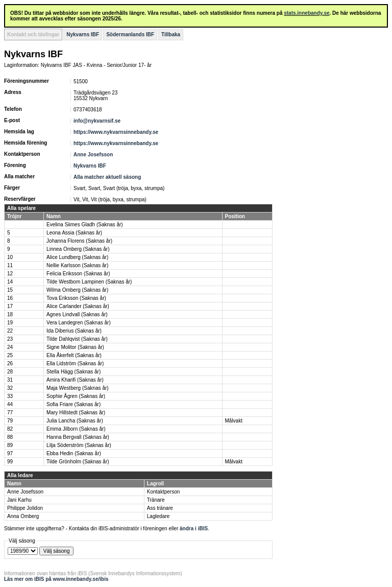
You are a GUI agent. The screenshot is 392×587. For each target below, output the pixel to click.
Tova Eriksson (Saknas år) (76, 298)
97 (10, 453)
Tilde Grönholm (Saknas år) (78, 462)
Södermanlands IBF (130, 34)
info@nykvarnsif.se (97, 121)
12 (10, 274)
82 (10, 429)
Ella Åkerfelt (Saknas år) (74, 355)
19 (10, 323)
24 (10, 347)
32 (10, 388)
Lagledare (158, 516)
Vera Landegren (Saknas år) (79, 323)
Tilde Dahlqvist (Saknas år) (77, 339)
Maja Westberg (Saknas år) (78, 388)
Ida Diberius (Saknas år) (74, 331)
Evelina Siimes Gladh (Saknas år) (85, 225)
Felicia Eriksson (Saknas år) (78, 274)
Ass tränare (160, 508)
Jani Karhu (19, 500)
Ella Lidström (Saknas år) (75, 363)
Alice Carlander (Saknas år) (78, 306)
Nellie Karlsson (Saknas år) (77, 265)
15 (10, 290)
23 (10, 339)
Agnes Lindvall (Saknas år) (77, 314)
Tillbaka (171, 34)
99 (10, 462)
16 (10, 298)
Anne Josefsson (93, 155)
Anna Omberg (23, 516)
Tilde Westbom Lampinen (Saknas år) (89, 282)
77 (10, 413)
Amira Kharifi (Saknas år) (75, 380)
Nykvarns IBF (83, 34)
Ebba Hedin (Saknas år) (74, 453)
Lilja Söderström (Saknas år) (79, 445)
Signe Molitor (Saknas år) (75, 347)
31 (10, 380)
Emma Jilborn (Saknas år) (76, 429)
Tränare (156, 500)
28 (10, 372)
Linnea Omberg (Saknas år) (78, 249)
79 (10, 421)
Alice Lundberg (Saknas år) (77, 257)
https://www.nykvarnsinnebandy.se (116, 132)
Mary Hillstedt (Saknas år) (76, 413)
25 (10, 355)
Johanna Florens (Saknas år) (79, 241)
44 (10, 404)
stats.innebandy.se (307, 13)
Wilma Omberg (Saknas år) (77, 290)
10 (10, 257)
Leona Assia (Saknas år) (74, 233)
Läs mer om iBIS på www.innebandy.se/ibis (56, 579)
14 (10, 282)
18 (10, 314)
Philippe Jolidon (25, 508)
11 (10, 265)
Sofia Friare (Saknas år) (73, 404)
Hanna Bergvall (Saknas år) (78, 437)
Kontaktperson (164, 492)
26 (10, 363)
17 (10, 306)
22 (10, 331)
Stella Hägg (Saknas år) (73, 372)
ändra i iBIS (194, 529)
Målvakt (234, 421)
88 (10, 437)
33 (10, 396)
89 (10, 445)
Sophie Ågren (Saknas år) (76, 396)
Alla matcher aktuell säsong (107, 177)
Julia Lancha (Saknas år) (75, 421)
